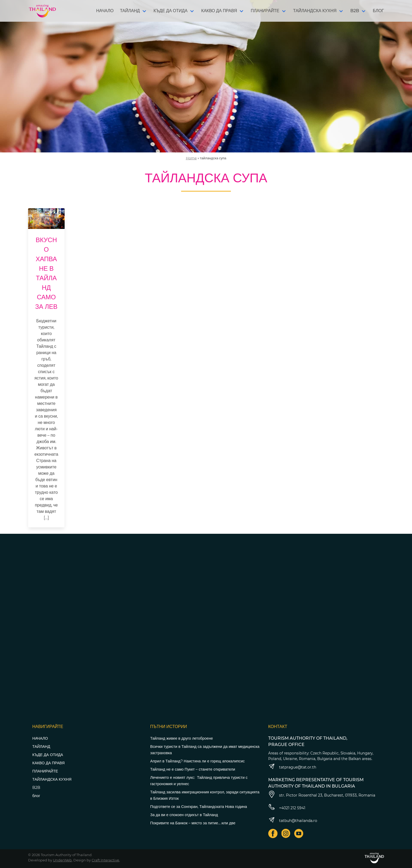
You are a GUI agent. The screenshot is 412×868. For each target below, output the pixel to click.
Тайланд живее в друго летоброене (182, 738)
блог (36, 796)
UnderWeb (62, 860)
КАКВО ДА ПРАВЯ (219, 11)
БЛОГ (378, 11)
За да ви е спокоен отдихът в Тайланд (184, 815)
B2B (355, 11)
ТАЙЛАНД (130, 11)
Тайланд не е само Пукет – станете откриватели (193, 769)
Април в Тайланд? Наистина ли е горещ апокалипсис (197, 761)
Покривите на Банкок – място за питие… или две (193, 823)
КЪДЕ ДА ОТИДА (171, 11)
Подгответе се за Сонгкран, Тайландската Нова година (198, 807)
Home (191, 158)
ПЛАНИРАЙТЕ (265, 11)
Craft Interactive (105, 860)
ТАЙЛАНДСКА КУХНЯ (315, 11)
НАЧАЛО (105, 11)
